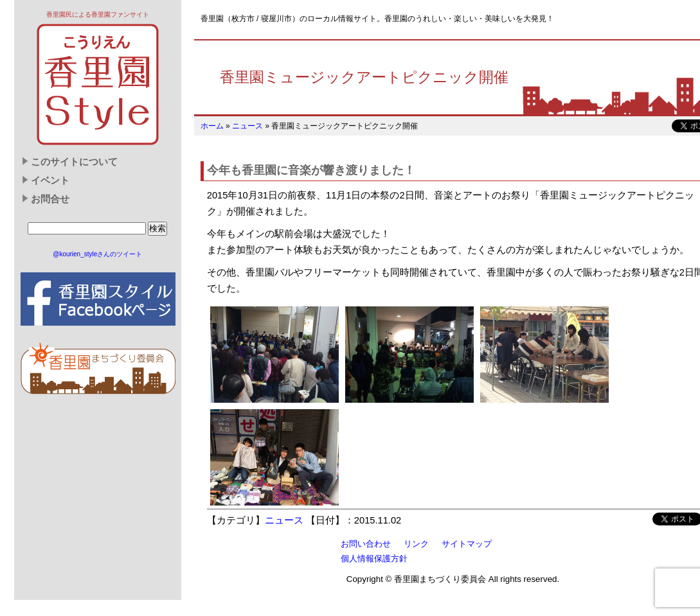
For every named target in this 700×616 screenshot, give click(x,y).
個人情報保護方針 (374, 559)
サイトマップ (467, 544)
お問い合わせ (366, 544)
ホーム (212, 126)
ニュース (247, 126)
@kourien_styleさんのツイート (97, 254)
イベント (50, 180)
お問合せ (50, 199)
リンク (416, 544)
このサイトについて (74, 162)
